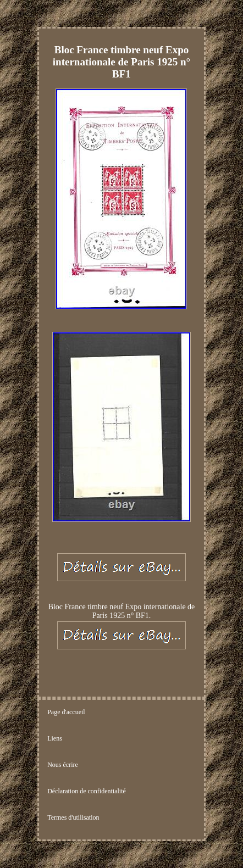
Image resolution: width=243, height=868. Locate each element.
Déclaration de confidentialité (87, 791)
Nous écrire (63, 765)
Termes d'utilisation (73, 817)
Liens (55, 738)
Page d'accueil (66, 712)
